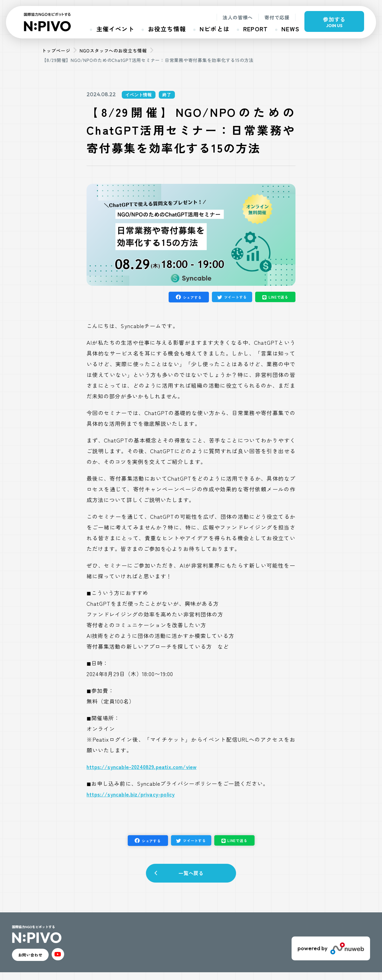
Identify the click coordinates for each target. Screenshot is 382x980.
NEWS (290, 29)
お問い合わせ (39, 960)
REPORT (255, 29)
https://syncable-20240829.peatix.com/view (141, 767)
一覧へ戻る (191, 876)
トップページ (56, 51)
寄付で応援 (277, 17)
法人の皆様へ (238, 17)
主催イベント (115, 29)
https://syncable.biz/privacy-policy (131, 794)
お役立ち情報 (167, 29)
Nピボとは (215, 29)
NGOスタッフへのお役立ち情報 (113, 51)
